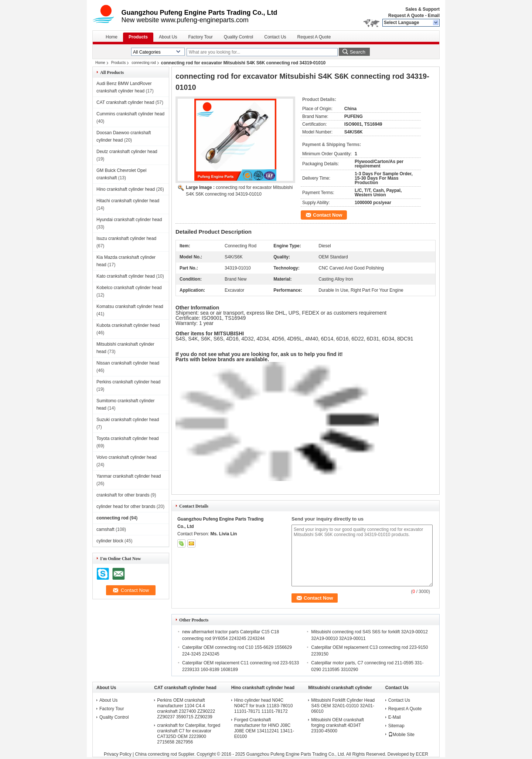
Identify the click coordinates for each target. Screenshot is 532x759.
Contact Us (275, 37)
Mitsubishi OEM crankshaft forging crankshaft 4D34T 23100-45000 (337, 725)
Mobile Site (401, 735)
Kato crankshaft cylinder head (126, 276)
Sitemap (396, 726)
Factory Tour (200, 37)
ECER (422, 754)
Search (358, 52)
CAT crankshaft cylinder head (125, 102)
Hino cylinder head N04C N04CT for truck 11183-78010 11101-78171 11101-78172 (264, 706)
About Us (168, 37)
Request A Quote (406, 16)
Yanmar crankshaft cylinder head (129, 476)
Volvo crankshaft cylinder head (127, 457)
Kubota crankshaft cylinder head (128, 325)
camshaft (105, 529)
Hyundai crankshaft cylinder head (129, 220)
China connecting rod (156, 754)
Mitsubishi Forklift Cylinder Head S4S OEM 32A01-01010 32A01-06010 (343, 706)
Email (434, 16)
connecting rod (144, 63)
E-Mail (395, 717)
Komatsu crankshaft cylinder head (130, 306)
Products (138, 37)
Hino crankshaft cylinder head (126, 189)
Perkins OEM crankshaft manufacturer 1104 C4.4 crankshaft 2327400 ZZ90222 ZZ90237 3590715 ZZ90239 (186, 709)
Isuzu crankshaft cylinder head (126, 238)
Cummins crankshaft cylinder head (130, 114)
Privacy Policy (118, 754)
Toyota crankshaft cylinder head (128, 438)
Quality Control (238, 37)
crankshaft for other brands (123, 495)
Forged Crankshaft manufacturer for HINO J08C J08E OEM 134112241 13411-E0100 (264, 728)
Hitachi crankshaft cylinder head (128, 201)
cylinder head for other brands (126, 506)
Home (112, 37)
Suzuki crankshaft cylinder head (128, 420)
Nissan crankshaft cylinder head (128, 363)
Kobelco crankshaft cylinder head (129, 288)
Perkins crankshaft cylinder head (128, 382)
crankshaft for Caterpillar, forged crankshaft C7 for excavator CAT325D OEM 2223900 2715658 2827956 (189, 734)
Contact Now (328, 215)
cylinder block (110, 541)
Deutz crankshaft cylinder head (127, 152)
